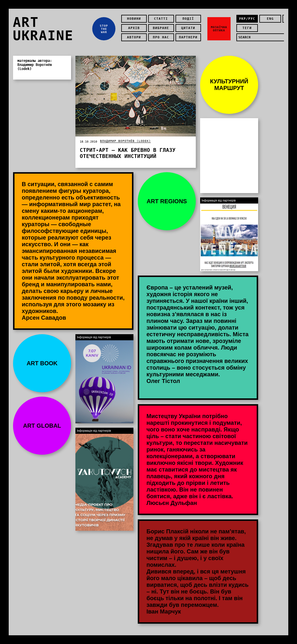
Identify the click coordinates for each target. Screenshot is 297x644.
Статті (161, 19)
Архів (134, 28)
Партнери (188, 37)
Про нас (161, 37)
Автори (134, 37)
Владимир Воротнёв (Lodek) (125, 141)
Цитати (188, 28)
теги (247, 28)
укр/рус (247, 19)
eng (270, 19)
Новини (134, 19)
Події (188, 19)
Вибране (161, 28)
